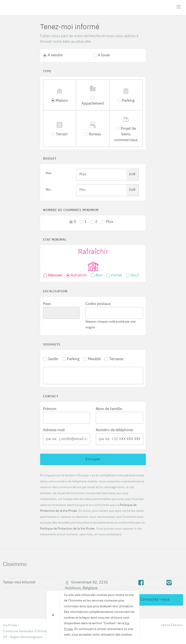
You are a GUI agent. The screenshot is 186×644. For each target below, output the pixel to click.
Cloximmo (29, 8)
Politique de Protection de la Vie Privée (67, 529)
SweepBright (172, 625)
